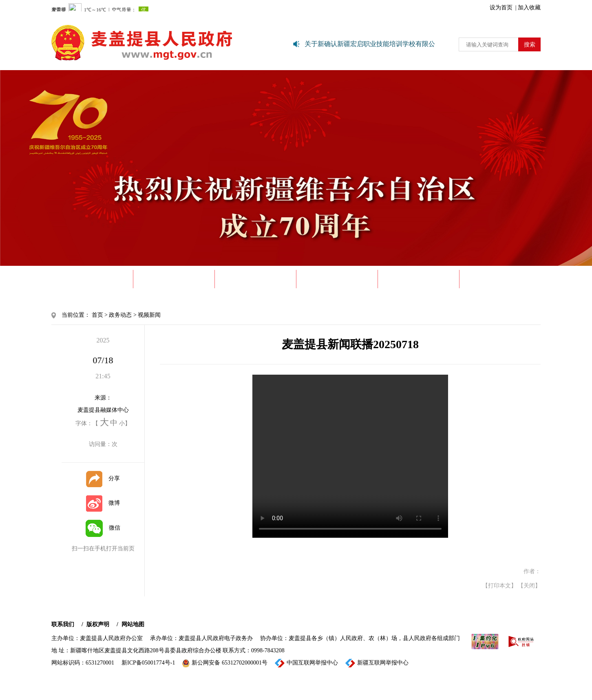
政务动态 (256, 279)
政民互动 (500, 279)
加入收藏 (529, 8)
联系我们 (63, 624)
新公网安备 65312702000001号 (225, 663)
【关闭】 (529, 586)
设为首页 (501, 8)
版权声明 (98, 624)
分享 (103, 478)
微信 (103, 528)
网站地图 (133, 624)
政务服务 (419, 279)
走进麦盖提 (174, 279)
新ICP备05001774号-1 (148, 663)
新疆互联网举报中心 (377, 663)
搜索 (530, 45)
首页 (97, 315)
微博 (103, 503)
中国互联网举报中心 (306, 663)
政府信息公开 (337, 279)
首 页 (92, 279)
